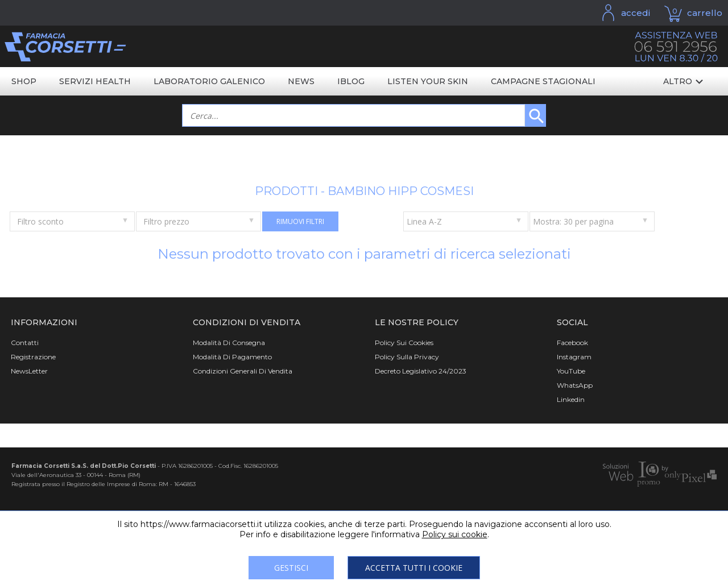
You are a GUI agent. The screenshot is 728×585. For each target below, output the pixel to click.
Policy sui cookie (455, 534)
